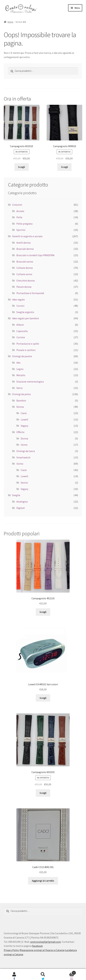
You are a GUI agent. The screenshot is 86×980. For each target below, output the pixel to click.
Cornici (20, 306)
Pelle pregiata (24, 224)
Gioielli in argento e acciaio (27, 236)
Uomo (24, 445)
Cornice (21, 337)
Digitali (21, 508)
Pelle (19, 217)
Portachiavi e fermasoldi (30, 293)
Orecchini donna (26, 281)
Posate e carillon (26, 350)
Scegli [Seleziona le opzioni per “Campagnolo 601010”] (21, 167)
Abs (18, 363)
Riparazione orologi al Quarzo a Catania (42, 950)
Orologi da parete (22, 356)
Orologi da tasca (26, 451)
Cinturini (17, 205)
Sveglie (16, 495)
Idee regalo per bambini (26, 318)
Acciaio (20, 211)
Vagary (24, 426)
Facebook (37, 946)
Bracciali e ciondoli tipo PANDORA (35, 255)
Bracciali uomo (25, 262)
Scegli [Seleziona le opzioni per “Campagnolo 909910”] (64, 167)
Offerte (20, 432)
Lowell (24, 419)
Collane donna (25, 268)
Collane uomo (24, 274)
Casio (24, 413)
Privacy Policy (11, 950)
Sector (24, 483)
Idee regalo (18, 299)
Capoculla (22, 331)
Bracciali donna (25, 249)
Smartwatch (23, 457)
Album (20, 325)
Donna (20, 407)
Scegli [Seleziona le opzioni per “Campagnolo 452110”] (43, 612)
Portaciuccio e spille (28, 344)
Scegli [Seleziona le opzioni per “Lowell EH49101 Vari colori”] (43, 698)
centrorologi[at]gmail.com (46, 942)
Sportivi (21, 230)
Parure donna (24, 287)
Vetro (20, 388)
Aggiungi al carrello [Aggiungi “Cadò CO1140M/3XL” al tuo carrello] (43, 881)
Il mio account (14, 974)
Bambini (21, 401)
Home (10, 22)
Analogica (22, 502)
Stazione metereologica (30, 382)
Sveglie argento (25, 312)
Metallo (21, 375)
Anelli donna (23, 243)
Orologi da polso (21, 394)
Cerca (43, 974)
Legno (20, 369)
